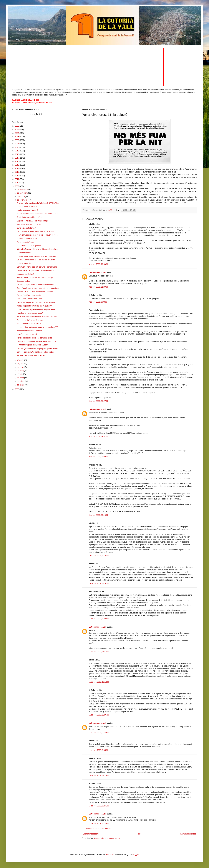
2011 (17, 179)
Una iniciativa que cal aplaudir (29, 246)
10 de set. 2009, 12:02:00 (99, 583)
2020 (17, 147)
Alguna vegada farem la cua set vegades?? (34, 306)
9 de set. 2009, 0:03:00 (98, 302)
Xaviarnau (110, 855)
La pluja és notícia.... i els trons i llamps (32, 221)
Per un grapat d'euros (25, 242)
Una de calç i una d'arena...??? (29, 299)
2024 (17, 133)
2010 (17, 183)
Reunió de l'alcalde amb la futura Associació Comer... (38, 214)
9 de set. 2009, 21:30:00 (98, 457)
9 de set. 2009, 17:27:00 (98, 401)
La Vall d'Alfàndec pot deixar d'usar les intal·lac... (36, 270)
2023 (17, 137)
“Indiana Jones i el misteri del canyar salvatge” (35, 278)
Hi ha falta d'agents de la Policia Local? (32, 345)
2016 (17, 161)
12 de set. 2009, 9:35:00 (98, 750)
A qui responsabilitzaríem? (27, 210)
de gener (21, 385)
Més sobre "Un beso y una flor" (29, 224)
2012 (17, 176)
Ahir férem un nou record (27, 334)
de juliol (20, 364)
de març (21, 378)
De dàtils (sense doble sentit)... (29, 217)
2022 (17, 140)
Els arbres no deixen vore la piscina (31, 356)
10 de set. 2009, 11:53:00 (99, 556)
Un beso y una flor (24, 263)
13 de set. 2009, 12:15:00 (99, 775)
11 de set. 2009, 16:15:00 (99, 652)
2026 (17, 126)
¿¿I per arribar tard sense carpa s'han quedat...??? (37, 327)
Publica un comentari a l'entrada (99, 829)
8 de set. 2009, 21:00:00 (98, 287)
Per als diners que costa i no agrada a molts (34, 338)
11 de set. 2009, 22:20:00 (99, 733)
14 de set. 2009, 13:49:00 (99, 823)
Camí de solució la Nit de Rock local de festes (35, 352)
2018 (17, 154)
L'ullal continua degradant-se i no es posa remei (36, 309)
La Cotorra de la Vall (97, 272)
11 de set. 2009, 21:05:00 (99, 715)
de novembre (23, 193)
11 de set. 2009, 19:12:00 (99, 682)
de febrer (21, 381)
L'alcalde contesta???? (26, 253)
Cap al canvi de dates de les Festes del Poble (35, 231)
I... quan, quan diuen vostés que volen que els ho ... (37, 256)
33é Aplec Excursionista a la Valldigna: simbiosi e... (37, 249)
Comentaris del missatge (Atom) (107, 838)
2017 (17, 158)
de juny (20, 367)
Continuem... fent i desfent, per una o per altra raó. (37, 267)
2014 (17, 169)
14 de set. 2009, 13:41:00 (99, 806)
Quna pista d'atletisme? (26, 228)
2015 (17, 165)
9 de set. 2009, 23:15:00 (98, 515)
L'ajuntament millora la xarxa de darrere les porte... (37, 341)
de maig (21, 371)
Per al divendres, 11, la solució (29, 324)
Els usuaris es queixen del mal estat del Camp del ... (38, 317)
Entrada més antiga (188, 834)
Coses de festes (23, 281)
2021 (17, 144)
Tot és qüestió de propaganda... (29, 295)
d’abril (20, 374)
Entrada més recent (90, 834)
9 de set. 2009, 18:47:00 (98, 437)
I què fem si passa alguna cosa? (30, 313)
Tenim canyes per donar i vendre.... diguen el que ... (38, 235)
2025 (17, 130)
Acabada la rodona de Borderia (29, 331)
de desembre (23, 189)
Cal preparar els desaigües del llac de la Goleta (36, 260)
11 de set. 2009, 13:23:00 (99, 619)
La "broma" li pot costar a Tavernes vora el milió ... (37, 285)
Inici (139, 834)
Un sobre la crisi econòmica (28, 239)
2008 (17, 389)
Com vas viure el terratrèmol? (29, 207)
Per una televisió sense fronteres (30, 320)
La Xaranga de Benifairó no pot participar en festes (37, 349)
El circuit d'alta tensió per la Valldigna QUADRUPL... (38, 203)
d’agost (20, 360)
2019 (17, 151)
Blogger (136, 855)
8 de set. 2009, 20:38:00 (98, 264)
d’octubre (21, 196)
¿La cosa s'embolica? (25, 274)
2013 (17, 172)
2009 (17, 186)
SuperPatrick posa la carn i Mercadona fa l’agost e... (38, 288)
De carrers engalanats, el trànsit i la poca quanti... (37, 302)
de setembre (22, 200)
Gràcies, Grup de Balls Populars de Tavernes (35, 292)
